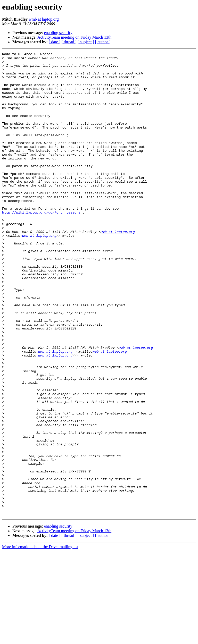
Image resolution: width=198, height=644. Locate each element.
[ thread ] (69, 42)
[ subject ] (86, 42)
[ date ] (55, 42)
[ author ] (103, 42)
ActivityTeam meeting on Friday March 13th (74, 37)
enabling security (58, 33)
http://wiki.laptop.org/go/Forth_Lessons (41, 245)
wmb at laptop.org (44, 19)
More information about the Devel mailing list (40, 639)
